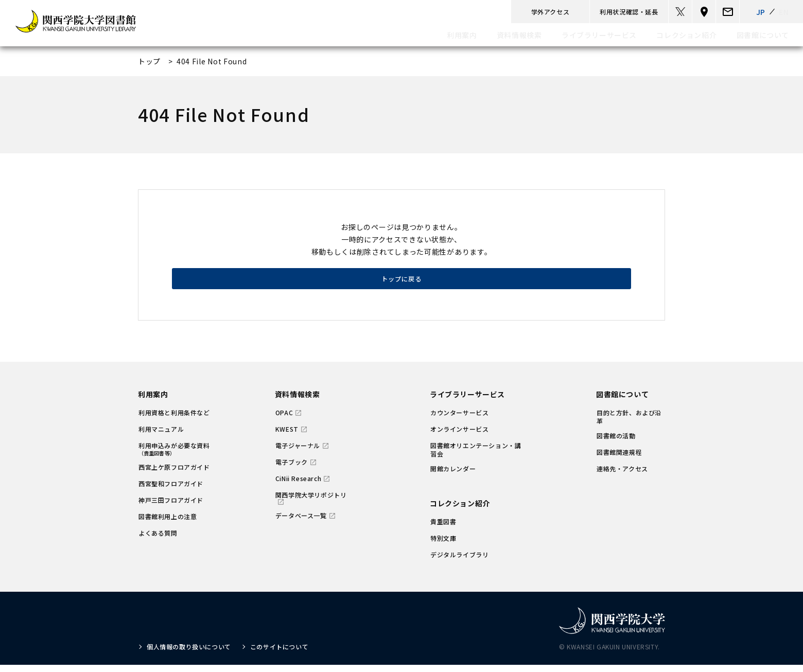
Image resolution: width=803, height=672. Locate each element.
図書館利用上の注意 (168, 524)
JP (761, 12)
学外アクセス (551, 12)
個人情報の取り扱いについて (189, 653)
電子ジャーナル (298, 453)
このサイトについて (279, 653)
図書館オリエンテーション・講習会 (476, 457)
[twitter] (680, 12)
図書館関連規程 (619, 459)
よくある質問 (158, 540)
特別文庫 (443, 545)
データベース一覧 (301, 523)
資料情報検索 (298, 401)
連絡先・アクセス (622, 476)
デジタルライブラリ (459, 562)
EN (784, 12)
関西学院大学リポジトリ (311, 502)
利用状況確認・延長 (629, 12)
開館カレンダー (453, 476)
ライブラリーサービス (467, 401)
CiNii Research (298, 486)
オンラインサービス (459, 436)
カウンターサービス (459, 420)
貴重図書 (443, 529)
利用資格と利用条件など (174, 420)
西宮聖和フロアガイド (171, 491)
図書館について (622, 401)
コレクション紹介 (460, 510)
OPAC (284, 420)
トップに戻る (401, 284)
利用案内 (153, 401)
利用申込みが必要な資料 (174, 456)
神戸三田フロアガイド (171, 507)
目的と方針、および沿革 (629, 424)
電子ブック (292, 469)
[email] (728, 12)
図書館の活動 (616, 443)
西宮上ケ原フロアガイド (174, 474)
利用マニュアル (161, 436)
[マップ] (704, 12)
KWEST (287, 436)
